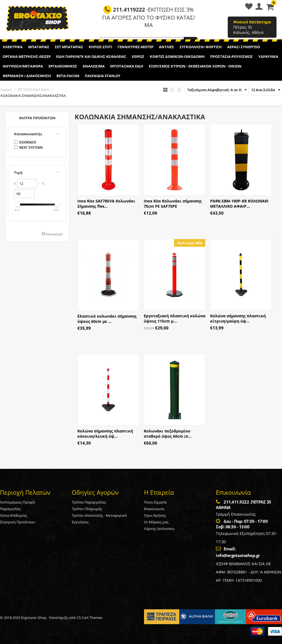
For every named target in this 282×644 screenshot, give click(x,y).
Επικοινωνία (154, 509)
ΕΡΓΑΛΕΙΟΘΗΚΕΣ (63, 66)
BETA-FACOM (68, 76)
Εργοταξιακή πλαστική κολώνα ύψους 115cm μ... (175, 318)
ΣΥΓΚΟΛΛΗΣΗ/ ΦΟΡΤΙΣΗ (201, 47)
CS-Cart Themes (90, 618)
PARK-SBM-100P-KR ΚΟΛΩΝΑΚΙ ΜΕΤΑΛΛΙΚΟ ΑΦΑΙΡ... (239, 204)
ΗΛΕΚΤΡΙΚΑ (13, 47)
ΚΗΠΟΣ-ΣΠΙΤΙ (100, 47)
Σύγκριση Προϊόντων (17, 522)
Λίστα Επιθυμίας (13, 515)
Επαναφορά (54, 234)
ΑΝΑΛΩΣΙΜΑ (94, 66)
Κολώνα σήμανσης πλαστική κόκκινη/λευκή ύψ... (105, 434)
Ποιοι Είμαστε (155, 502)
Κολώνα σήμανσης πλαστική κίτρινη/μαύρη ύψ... (238, 318)
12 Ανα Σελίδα (266, 90)
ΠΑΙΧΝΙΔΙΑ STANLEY (103, 76)
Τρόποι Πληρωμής (87, 509)
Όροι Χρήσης (155, 515)
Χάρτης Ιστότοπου (159, 529)
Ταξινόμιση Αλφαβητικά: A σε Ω (217, 90)
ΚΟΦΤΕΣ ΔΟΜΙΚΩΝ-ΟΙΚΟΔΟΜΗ (177, 56)
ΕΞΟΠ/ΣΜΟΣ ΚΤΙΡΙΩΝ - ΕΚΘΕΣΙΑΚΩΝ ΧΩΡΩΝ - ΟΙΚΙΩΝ (195, 66)
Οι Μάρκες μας (156, 522)
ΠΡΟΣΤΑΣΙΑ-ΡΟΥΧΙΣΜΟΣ (231, 56)
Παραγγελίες (10, 509)
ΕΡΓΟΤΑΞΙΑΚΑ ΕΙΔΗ (127, 66)
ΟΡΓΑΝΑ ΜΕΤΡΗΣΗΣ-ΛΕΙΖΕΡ (27, 56)
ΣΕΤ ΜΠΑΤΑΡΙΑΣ (69, 47)
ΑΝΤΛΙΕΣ (166, 47)
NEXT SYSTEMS (29, 148)
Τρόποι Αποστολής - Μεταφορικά (99, 515)
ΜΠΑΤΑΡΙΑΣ (39, 47)
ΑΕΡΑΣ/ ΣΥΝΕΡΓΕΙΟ (244, 47)
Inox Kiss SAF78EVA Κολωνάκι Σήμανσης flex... (106, 204)
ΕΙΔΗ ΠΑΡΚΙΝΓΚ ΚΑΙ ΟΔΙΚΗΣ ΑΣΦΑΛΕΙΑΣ (91, 56)
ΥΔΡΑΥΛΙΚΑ (268, 56)
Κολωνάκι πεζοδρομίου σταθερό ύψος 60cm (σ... (168, 434)
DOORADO (25, 142)
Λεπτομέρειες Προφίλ (18, 502)
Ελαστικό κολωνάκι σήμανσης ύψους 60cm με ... (107, 319)
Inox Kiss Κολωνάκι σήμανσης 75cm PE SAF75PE (173, 204)
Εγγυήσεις (80, 522)
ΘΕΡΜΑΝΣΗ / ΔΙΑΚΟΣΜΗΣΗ (27, 76)
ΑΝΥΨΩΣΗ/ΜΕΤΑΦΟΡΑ (23, 66)
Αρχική (6, 90)
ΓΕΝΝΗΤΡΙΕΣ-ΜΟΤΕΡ (135, 47)
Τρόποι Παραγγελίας (89, 502)
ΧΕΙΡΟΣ (138, 56)
